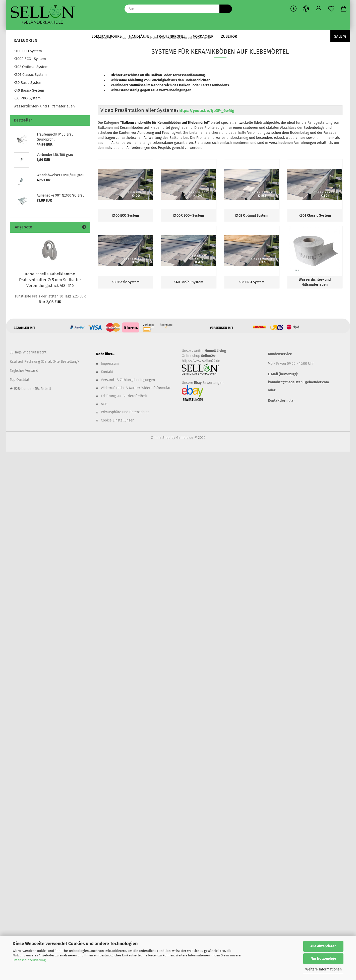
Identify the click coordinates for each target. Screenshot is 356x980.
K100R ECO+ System (30, 59)
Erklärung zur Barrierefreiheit (124, 396)
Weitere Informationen (323, 969)
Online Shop (161, 438)
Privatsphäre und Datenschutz (125, 412)
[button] (306, 9)
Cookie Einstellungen (118, 420)
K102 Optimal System (31, 67)
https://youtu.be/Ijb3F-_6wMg (206, 111)
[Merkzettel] (331, 9)
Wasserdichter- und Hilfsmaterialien (44, 106)
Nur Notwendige (323, 959)
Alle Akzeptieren (323, 946)
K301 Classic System (30, 75)
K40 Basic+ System (29, 90)
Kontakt (107, 372)
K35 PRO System (27, 98)
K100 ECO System (28, 51)
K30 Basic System (28, 83)
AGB (104, 404)
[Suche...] (226, 9)
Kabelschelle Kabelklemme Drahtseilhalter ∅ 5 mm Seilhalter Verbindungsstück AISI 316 (50, 280)
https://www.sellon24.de (201, 361)
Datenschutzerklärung (29, 960)
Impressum (110, 364)
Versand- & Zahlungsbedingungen (128, 380)
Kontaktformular (281, 401)
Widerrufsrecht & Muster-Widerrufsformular (136, 388)
